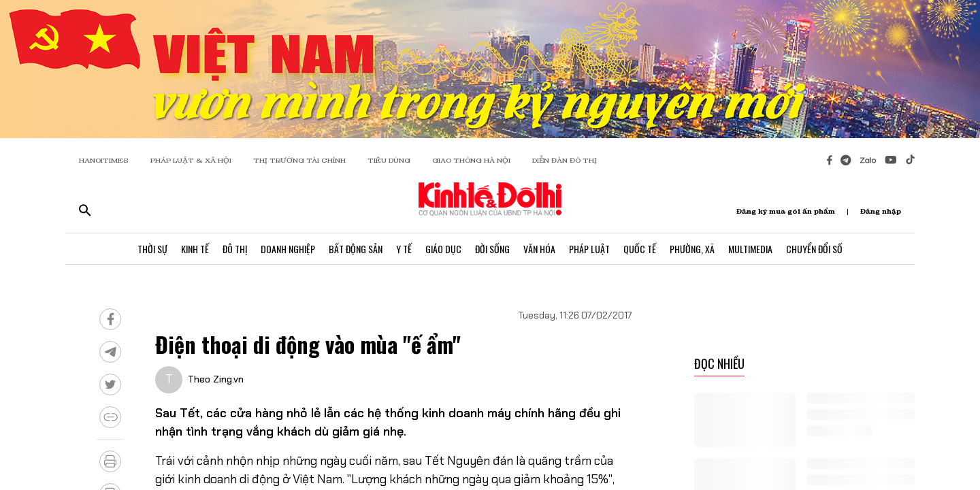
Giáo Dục (443, 249)
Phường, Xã (692, 249)
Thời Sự (152, 249)
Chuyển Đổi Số (814, 249)
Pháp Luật (589, 249)
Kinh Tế (195, 249)
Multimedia (750, 249)
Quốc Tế (640, 249)
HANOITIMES (104, 160)
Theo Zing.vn (216, 379)
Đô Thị (235, 249)
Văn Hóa (539, 249)
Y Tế (404, 249)
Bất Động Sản (356, 249)
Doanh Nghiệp (288, 249)
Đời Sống (492, 249)
